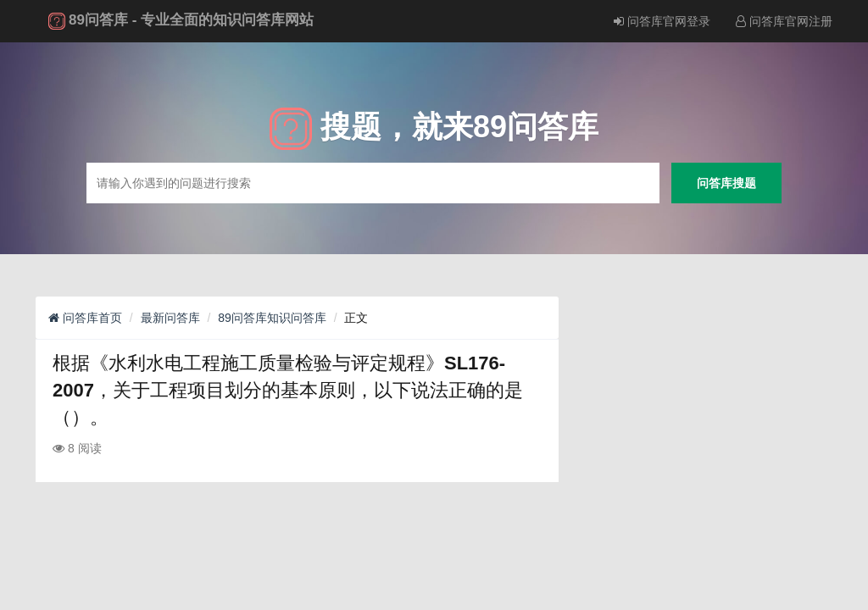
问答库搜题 (726, 183)
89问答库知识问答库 (272, 318)
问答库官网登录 (662, 21)
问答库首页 (85, 318)
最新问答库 (170, 318)
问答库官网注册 (784, 21)
